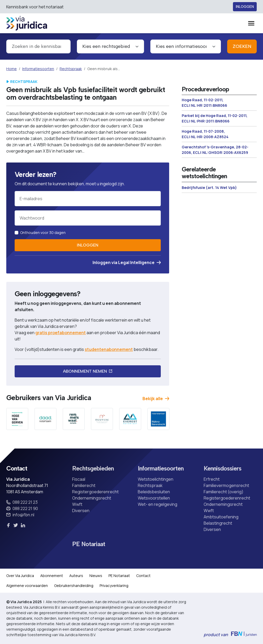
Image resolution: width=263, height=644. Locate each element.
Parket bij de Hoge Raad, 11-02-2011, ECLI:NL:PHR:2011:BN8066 (215, 118)
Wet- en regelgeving (158, 504)
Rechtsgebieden (93, 469)
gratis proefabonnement (61, 333)
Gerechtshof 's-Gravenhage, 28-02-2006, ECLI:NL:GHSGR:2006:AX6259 (215, 150)
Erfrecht (212, 479)
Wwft (77, 504)
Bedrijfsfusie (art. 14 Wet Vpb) (209, 187)
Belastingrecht (218, 523)
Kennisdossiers (222, 469)
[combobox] (38, 46)
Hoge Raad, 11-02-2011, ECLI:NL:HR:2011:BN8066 (204, 103)
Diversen (81, 511)
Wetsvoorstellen (154, 498)
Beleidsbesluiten (154, 492)
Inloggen (245, 7)
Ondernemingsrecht (92, 498)
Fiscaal (79, 479)
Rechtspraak (71, 69)
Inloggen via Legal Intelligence (127, 262)
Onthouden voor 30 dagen (43, 233)
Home (12, 69)
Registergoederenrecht (95, 492)
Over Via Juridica (20, 576)
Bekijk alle (156, 399)
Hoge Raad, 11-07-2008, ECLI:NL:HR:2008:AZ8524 (205, 134)
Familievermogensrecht (226, 485)
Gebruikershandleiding (74, 586)
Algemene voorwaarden (27, 586)
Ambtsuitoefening (221, 517)
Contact (143, 576)
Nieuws (96, 576)
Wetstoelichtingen (156, 479)
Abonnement (52, 576)
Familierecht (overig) (224, 492)
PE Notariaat (89, 544)
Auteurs (76, 576)
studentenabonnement (109, 349)
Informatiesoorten (38, 69)
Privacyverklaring (114, 586)
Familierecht (84, 485)
